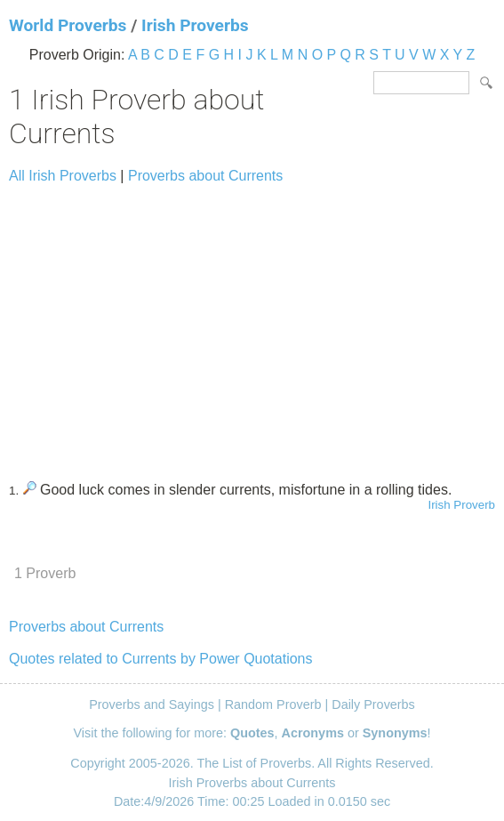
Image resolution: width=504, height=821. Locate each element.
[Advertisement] (252, 325)
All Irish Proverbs (63, 176)
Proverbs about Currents (205, 176)
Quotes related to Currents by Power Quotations (161, 659)
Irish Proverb (461, 505)
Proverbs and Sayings (152, 704)
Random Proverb (273, 704)
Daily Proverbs (373, 704)
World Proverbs (68, 25)
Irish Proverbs (195, 25)
